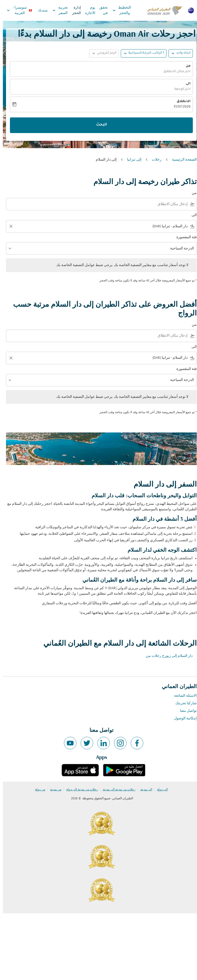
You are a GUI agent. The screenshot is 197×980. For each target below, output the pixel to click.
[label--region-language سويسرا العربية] (16, 10)
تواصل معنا (186, 711)
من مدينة (53, 790)
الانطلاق (181, 102)
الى (185, 84)
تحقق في (101, 10)
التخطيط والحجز (118, 10)
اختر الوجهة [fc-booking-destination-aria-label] (180, 89)
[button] (141, 53)
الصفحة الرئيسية (181, 160)
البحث (99, 125)
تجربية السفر (56, 10)
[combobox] (95, 204)
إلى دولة (160, 790)
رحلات (154, 160)
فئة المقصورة (184, 237)
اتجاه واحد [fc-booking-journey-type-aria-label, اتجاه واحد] (180, 53)
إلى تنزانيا (131, 160)
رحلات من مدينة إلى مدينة (116, 790)
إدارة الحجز (74, 10)
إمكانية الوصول (183, 718)
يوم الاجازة (87, 10)
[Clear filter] (8, 226)
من (185, 66)
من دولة (37, 790)
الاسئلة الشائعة (183, 696)
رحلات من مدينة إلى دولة (79, 790)
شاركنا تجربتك (183, 703)
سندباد (40, 11)
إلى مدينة (143, 790)
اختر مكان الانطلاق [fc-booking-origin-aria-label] (174, 72)
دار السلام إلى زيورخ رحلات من (166, 656)
